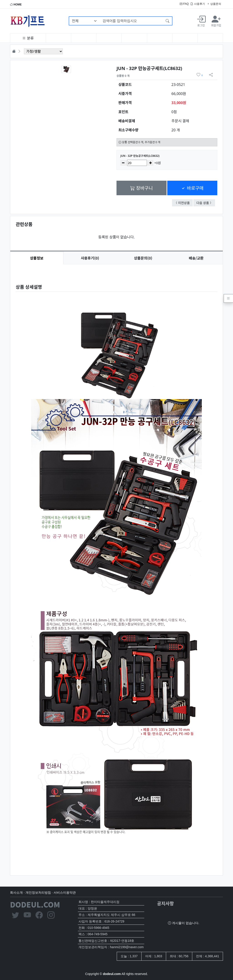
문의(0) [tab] (143, 258)
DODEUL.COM (35, 904)
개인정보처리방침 (38, 892)
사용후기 (198, 4)
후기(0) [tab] (90, 258)
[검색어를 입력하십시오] (131, 21)
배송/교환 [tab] (196, 258)
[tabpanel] (116, 566)
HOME (16, 5)
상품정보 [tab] (37, 258)
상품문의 (214, 4)
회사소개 (16, 892)
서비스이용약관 (65, 892)
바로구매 (192, 188)
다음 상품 (206, 203)
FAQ (184, 4)
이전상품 (186, 203)
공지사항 (165, 903)
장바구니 (141, 188)
